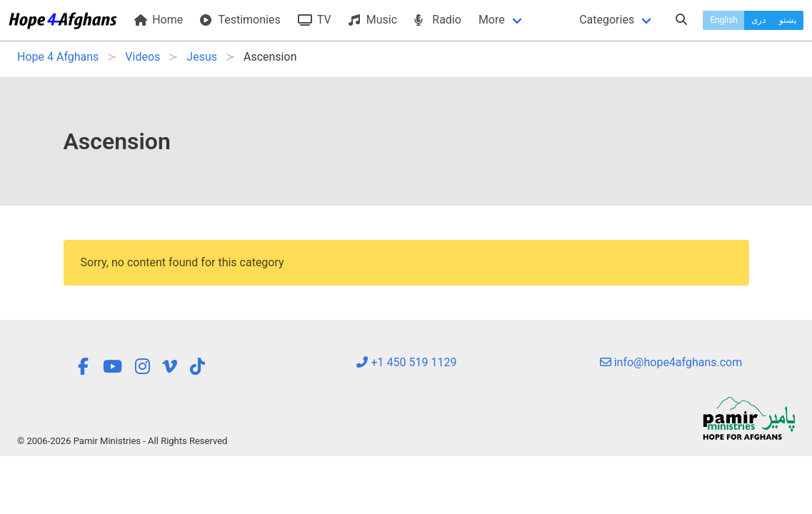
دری (758, 20)
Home (159, 20)
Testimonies (240, 20)
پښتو (788, 20)
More (492, 20)
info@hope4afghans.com (671, 362)
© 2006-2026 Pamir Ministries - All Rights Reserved (122, 441)
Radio (438, 20)
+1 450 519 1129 (406, 362)
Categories (607, 20)
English (724, 20)
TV (315, 20)
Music (373, 20)
